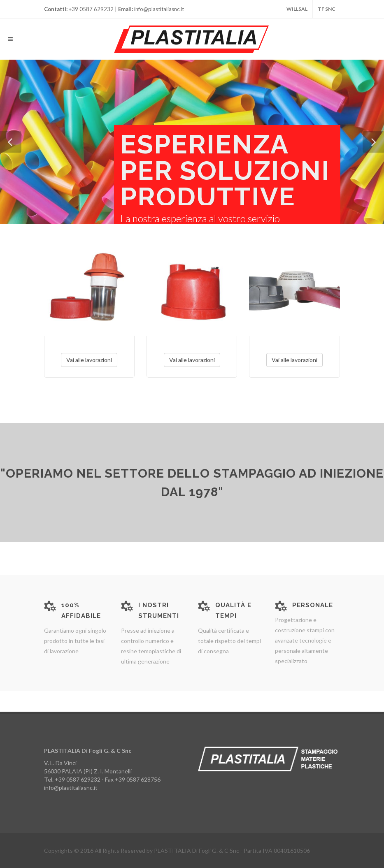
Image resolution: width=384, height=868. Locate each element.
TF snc (327, 9)
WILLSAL (297, 9)
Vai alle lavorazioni (89, 360)
